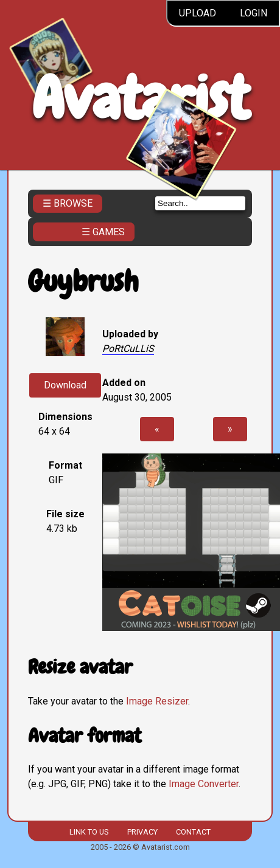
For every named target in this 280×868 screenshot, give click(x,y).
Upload (198, 13)
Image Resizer (157, 701)
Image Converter (204, 784)
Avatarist (140, 98)
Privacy (142, 832)
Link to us (89, 832)
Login (254, 13)
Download (65, 385)
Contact (193, 832)
